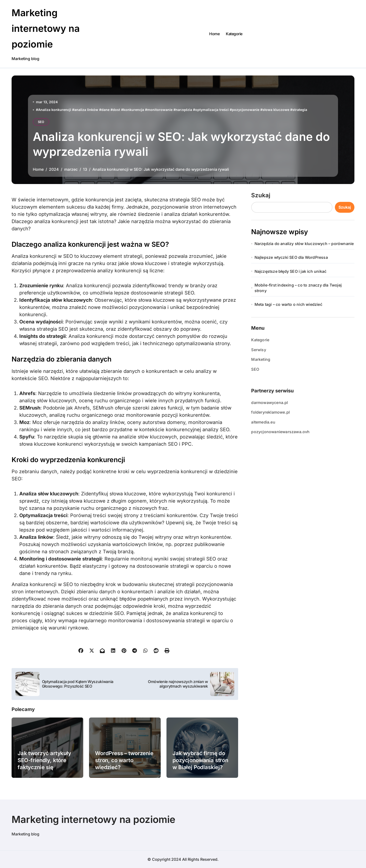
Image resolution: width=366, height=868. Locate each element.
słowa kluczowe (276, 110)
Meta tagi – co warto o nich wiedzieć (288, 304)
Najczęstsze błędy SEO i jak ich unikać (291, 271)
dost (116, 110)
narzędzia (184, 110)
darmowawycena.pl (269, 403)
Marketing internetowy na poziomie (46, 28)
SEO (41, 122)
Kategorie (234, 34)
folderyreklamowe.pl (270, 412)
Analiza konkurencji (55, 110)
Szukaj (261, 195)
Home (214, 34)
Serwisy (259, 350)
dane (105, 110)
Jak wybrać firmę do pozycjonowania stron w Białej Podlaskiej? (200, 760)
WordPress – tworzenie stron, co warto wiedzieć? (124, 760)
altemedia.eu (263, 422)
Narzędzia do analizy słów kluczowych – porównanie (304, 244)
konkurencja (134, 110)
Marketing (261, 359)
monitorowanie (160, 110)
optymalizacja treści (212, 110)
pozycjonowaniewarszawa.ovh (280, 432)
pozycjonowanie (246, 110)
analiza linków (86, 110)
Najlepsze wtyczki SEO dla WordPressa (291, 257)
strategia (300, 110)
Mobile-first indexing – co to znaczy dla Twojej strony (298, 288)
